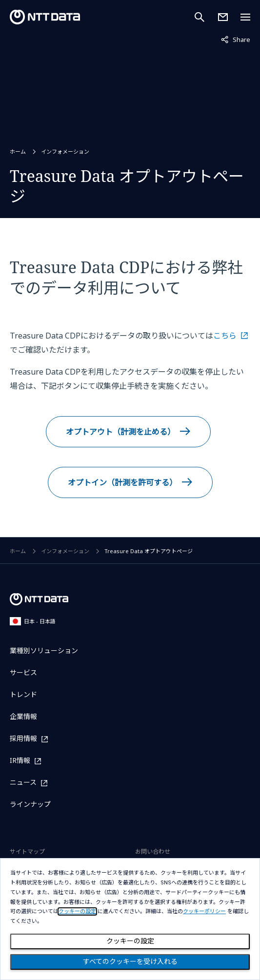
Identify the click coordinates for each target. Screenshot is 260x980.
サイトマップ (27, 851)
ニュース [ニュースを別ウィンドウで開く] (23, 783)
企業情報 (23, 716)
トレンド (23, 694)
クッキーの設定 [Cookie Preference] (130, 941)
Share (236, 39)
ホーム (18, 151)
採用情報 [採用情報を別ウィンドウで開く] (23, 739)
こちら (225, 336)
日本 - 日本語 (33, 621)
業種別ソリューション (44, 650)
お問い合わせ (153, 851)
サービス (23, 672)
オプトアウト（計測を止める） (120, 432)
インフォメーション (65, 151)
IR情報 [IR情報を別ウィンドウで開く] (20, 761)
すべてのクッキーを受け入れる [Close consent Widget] (130, 961)
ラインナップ (30, 804)
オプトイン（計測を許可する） (122, 482)
